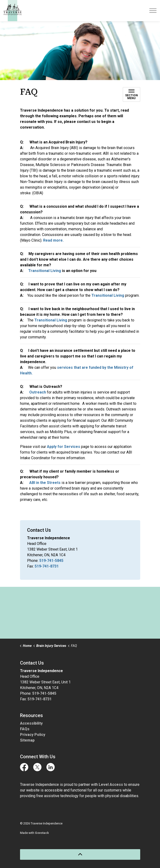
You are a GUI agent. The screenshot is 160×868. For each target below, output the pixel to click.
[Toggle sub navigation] (131, 94)
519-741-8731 (47, 566)
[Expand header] (153, 11)
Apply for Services (64, 447)
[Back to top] (80, 854)
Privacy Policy (33, 735)
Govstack (42, 833)
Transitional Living (45, 271)
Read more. (53, 240)
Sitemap (27, 740)
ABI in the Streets (45, 483)
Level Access (111, 785)
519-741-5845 (51, 561)
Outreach (38, 392)
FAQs (25, 729)
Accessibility (31, 723)
